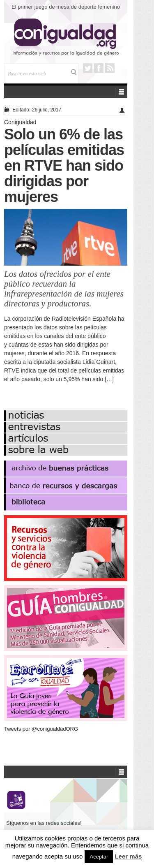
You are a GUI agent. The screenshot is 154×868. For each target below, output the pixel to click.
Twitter (88, 68)
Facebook (99, 68)
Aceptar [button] (99, 857)
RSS (110, 68)
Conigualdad (20, 122)
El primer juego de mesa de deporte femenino (66, 7)
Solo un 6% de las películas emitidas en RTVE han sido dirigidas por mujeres (64, 165)
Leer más (128, 856)
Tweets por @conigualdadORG (41, 729)
